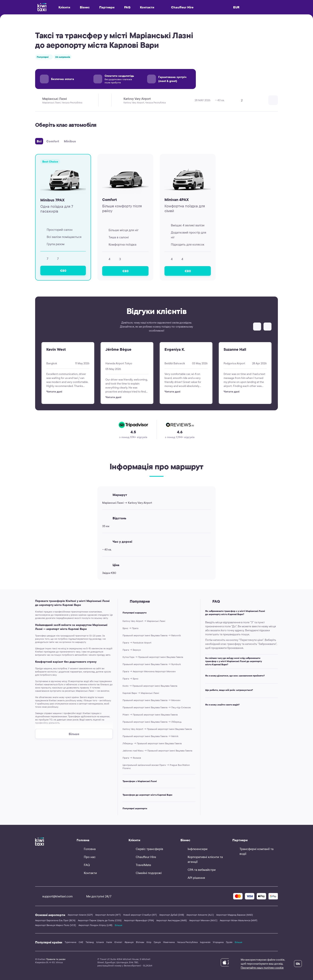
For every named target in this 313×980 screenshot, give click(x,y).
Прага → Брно (130, 679)
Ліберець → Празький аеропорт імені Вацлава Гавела (152, 743)
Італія (109, 942)
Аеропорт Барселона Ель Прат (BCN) (55, 920)
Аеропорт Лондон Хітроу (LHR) (95, 925)
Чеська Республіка (187, 942)
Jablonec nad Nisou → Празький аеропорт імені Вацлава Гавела (157, 751)
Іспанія (100, 942)
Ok (298, 964)
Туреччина (70, 942)
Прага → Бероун (132, 650)
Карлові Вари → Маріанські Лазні (141, 693)
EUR (236, 7)
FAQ (127, 7)
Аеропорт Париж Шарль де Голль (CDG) (100, 920)
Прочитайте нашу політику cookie (262, 968)
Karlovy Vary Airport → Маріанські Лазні (144, 621)
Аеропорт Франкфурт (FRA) (139, 920)
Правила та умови (56, 959)
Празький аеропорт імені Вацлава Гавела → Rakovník (152, 635)
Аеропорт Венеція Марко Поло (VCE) (56, 925)
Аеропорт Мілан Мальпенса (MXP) (239, 920)
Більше (119, 925)
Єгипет (118, 942)
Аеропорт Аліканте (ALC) (200, 915)
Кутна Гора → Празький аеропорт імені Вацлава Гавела (153, 657)
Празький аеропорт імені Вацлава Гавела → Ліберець (152, 722)
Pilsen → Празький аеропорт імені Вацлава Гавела (150, 715)
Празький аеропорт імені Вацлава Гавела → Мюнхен (152, 700)
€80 (63, 271)
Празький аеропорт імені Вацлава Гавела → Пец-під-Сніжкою (157, 707)
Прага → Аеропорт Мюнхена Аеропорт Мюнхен (149, 671)
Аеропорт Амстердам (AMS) (172, 920)
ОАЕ (81, 942)
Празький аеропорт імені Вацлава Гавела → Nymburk (152, 664)
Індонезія (205, 942)
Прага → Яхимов (132, 758)
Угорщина (218, 942)
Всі (39, 141)
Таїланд (90, 942)
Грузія (229, 942)
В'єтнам (140, 942)
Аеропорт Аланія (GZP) (80, 915)
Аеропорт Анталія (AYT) (108, 915)
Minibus (70, 141)
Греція (157, 942)
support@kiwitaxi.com (54, 896)
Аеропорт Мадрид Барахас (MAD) (235, 915)
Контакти (147, 7)
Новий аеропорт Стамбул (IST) (140, 915)
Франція (129, 942)
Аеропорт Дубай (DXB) (172, 915)
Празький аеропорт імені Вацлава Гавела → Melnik (151, 736)
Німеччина (169, 942)
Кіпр (149, 942)
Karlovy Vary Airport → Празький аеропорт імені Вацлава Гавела (157, 729)
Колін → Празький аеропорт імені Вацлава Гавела (150, 686)
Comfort (53, 141)
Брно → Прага (130, 628)
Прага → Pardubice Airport (137, 643)
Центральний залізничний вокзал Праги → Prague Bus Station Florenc (156, 767)
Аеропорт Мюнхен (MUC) (203, 920)
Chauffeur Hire (179, 7)
